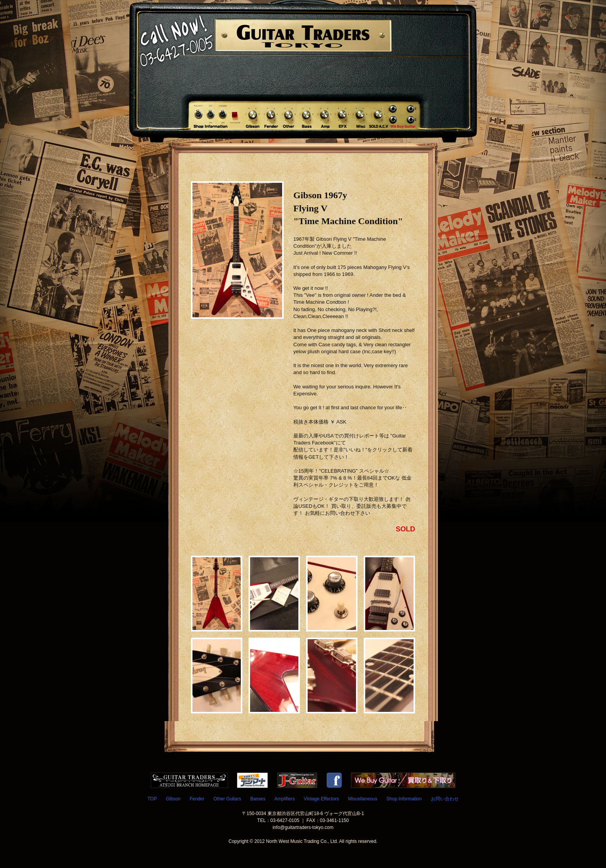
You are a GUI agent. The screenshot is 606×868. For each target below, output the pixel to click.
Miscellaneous (363, 799)
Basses (258, 799)
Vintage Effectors (321, 799)
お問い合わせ (445, 799)
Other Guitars (227, 799)
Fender (197, 799)
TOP (152, 799)
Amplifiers (285, 799)
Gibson (173, 799)
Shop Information (404, 799)
